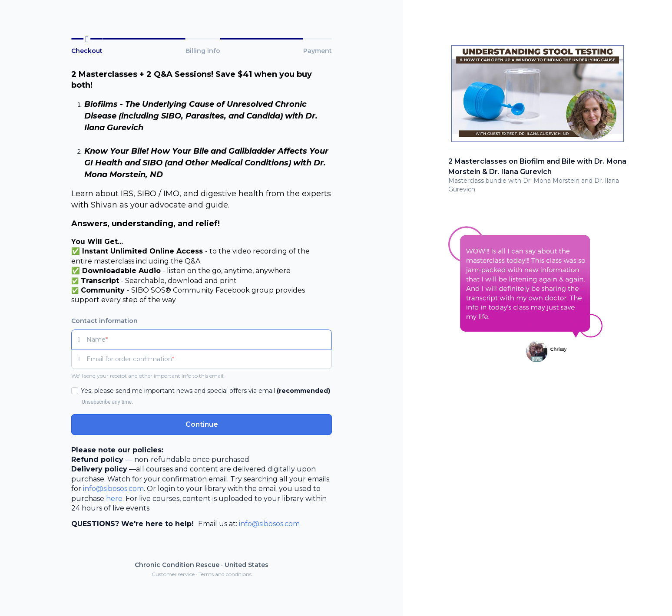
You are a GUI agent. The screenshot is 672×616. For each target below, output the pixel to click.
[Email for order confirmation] (209, 359)
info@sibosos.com (113, 489)
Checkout (87, 51)
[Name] (209, 339)
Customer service (173, 574)
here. (115, 499)
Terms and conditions (225, 574)
